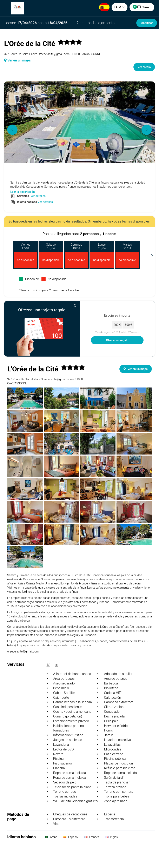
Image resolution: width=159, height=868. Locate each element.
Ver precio (144, 67)
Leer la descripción (22, 192)
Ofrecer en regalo (117, 340)
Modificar (147, 23)
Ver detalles (38, 196)
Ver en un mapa (17, 60)
